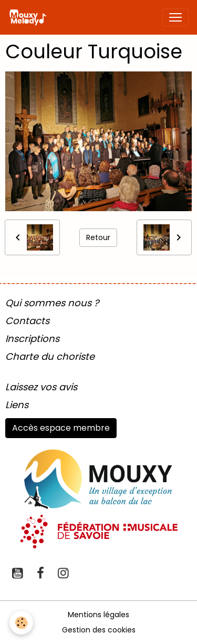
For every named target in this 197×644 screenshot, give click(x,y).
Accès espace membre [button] (61, 428)
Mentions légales (98, 615)
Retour (98, 237)
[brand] (30, 17)
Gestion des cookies (99, 630)
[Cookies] (21, 623)
